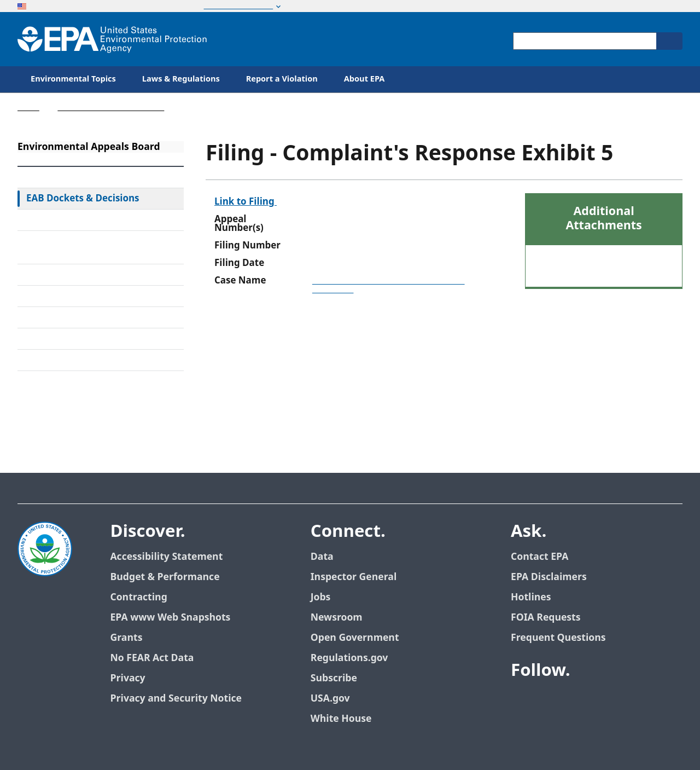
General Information (71, 360)
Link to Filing (246, 202)
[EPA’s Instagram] (627, 701)
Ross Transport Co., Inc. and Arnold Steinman (389, 285)
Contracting (138, 597)
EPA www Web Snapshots (170, 618)
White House (341, 719)
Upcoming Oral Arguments (84, 317)
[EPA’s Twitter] (548, 701)
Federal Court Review (72, 220)
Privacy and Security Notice (176, 699)
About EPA (364, 79)
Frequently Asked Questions (87, 339)
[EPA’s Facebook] (522, 701)
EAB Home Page (61, 177)
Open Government (355, 638)
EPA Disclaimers (549, 577)
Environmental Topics (73, 79)
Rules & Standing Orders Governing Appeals (80, 247)
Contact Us (45, 395)
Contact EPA (539, 557)
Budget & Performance (165, 577)
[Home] (112, 39)
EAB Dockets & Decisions (83, 199)
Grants (126, 638)
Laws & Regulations (181, 79)
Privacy (127, 678)
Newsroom (337, 618)
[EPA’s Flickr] (600, 701)
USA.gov (330, 699)
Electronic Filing (60, 296)
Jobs (321, 597)
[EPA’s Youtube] (574, 701)
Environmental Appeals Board (111, 108)
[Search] (669, 41)
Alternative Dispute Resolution (92, 275)
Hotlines (531, 597)
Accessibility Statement (166, 557)
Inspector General (354, 577)
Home (28, 108)
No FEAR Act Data (152, 658)
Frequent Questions (558, 638)
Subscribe (334, 678)
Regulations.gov (349, 658)
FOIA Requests (546, 618)
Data (322, 557)
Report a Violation (282, 79)
